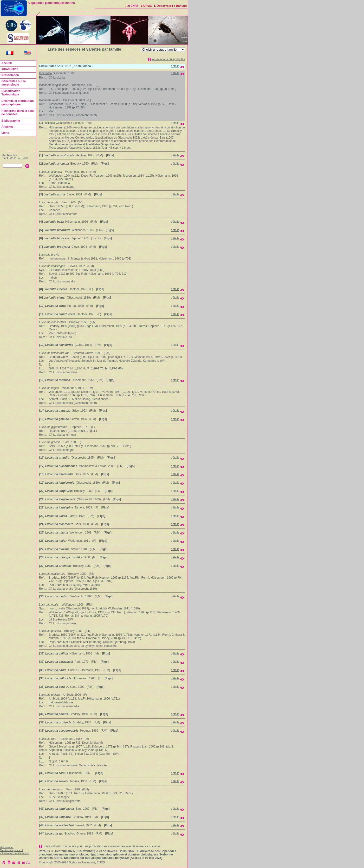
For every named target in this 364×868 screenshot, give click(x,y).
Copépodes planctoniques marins (52, 3)
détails (175, 66)
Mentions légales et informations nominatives (15, 852)
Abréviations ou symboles (168, 59)
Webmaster (7, 847)
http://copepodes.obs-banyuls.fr (107, 858)
